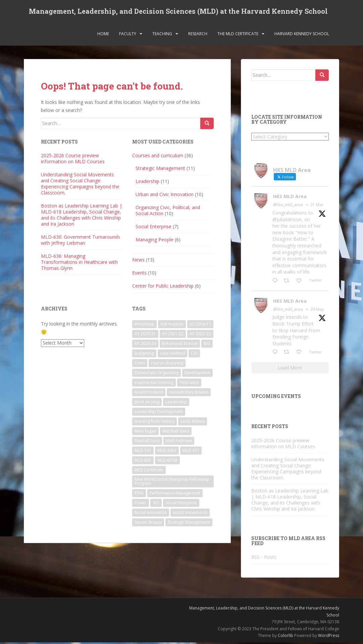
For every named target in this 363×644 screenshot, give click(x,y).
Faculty (128, 35)
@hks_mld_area (288, 206)
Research (198, 35)
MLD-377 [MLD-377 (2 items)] (191, 452)
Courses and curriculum (158, 157)
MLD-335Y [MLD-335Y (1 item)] (167, 452)
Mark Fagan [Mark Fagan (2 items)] (145, 432)
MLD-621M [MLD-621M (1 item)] (167, 461)
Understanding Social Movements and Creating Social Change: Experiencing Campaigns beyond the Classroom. (80, 185)
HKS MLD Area (290, 198)
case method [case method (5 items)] (172, 355)
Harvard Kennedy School (302, 35)
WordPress (329, 637)
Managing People (154, 241)
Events (139, 274)
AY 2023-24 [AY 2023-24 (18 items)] (145, 345)
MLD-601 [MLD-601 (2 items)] (143, 461)
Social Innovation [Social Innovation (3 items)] (151, 514)
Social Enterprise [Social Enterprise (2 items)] (181, 504)
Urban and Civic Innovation (165, 196)
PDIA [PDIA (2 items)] (139, 494)
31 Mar (317, 206)
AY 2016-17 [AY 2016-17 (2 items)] (200, 325)
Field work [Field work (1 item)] (189, 384)
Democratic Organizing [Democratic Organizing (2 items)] (157, 374)
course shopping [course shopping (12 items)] (167, 364)
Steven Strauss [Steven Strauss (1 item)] (148, 523)
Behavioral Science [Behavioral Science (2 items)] (180, 345)
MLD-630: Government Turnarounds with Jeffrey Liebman (81, 242)
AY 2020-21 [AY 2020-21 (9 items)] (145, 335)
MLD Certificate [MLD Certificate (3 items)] (149, 471)
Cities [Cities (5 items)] (140, 364)
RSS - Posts (264, 559)
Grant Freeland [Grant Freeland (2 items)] (149, 393)
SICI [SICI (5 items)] (156, 504)
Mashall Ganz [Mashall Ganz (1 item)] (147, 442)
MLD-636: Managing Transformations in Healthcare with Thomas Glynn (79, 264)
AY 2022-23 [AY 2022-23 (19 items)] (200, 335)
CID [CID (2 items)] (194, 355)
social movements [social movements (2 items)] (190, 514)
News (138, 261)
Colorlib (286, 637)
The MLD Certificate (238, 35)
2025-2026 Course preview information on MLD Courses (73, 160)
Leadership (147, 183)
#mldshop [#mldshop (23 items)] (144, 325)
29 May (317, 311)
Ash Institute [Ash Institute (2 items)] (172, 325)
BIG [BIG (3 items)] (207, 345)
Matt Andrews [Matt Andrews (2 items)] (179, 442)
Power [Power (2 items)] (141, 504)
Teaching (162, 35)
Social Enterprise (153, 228)
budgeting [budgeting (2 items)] (144, 355)
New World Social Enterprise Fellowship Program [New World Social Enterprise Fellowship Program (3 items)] (172, 483)
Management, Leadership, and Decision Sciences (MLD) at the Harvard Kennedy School (178, 12)
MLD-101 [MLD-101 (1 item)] (143, 452)
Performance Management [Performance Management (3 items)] (175, 494)
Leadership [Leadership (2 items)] (176, 403)
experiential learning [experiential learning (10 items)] (154, 384)
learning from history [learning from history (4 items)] (154, 423)
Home (103, 35)
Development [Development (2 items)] (197, 374)
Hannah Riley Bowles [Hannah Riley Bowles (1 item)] (189, 393)
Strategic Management (160, 170)
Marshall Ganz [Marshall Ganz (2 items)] (176, 432)
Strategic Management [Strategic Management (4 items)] (189, 523)
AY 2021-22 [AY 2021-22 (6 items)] (173, 335)
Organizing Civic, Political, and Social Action (168, 212)
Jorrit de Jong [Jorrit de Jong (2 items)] (147, 403)
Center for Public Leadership (163, 287)
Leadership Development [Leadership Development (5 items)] (159, 413)
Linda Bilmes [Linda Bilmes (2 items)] (193, 423)
